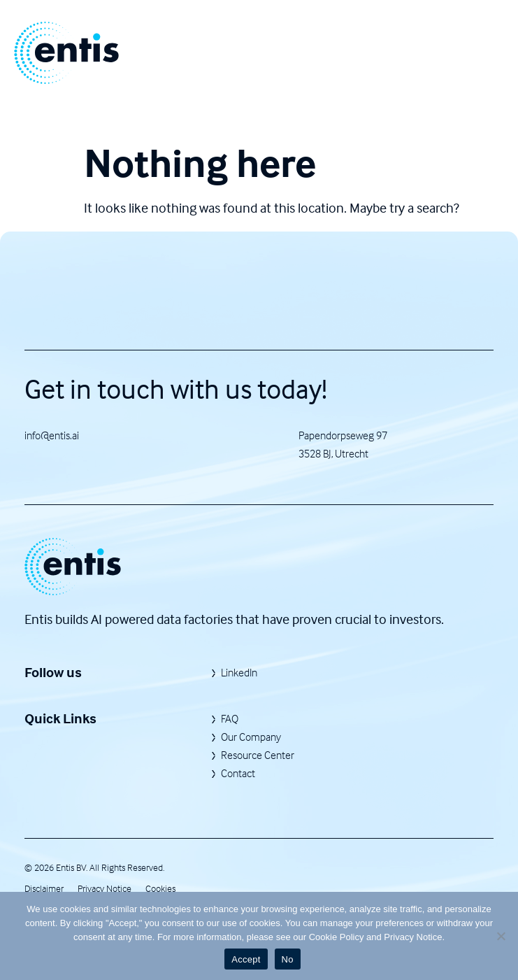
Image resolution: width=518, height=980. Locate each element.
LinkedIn (239, 672)
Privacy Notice (105, 888)
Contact (238, 773)
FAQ (230, 718)
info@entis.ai (52, 435)
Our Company (251, 737)
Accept (246, 959)
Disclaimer (44, 888)
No (288, 959)
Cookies (160, 888)
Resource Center (258, 755)
